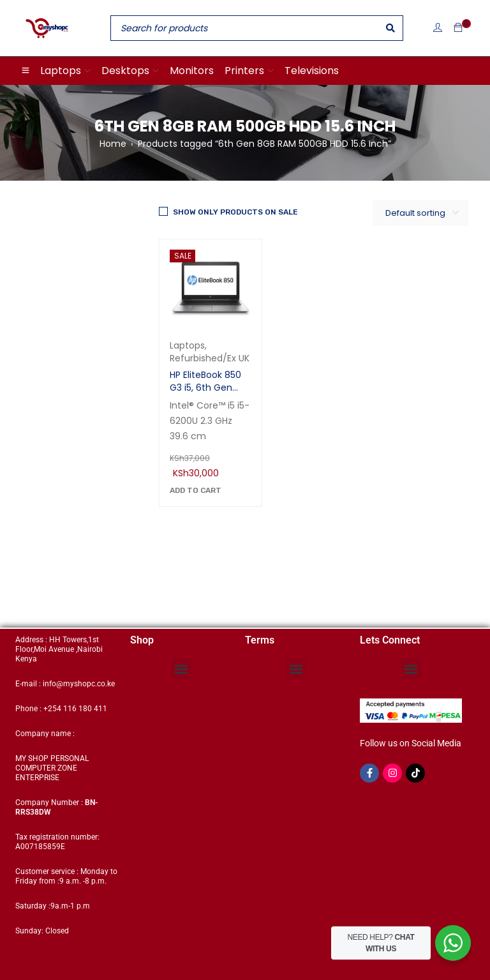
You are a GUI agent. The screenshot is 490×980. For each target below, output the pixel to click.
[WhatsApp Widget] (453, 943)
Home (113, 144)
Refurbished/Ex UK (210, 358)
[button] (182, 669)
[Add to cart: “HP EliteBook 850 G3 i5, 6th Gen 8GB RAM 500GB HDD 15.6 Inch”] (196, 490)
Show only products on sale (235, 212)
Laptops (187, 345)
